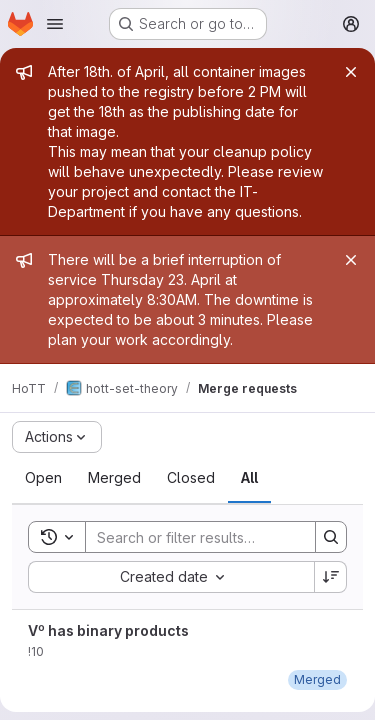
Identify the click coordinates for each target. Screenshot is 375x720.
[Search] (217, 537)
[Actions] (57, 437)
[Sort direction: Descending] (331, 577)
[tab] (43, 478)
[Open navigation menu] (55, 24)
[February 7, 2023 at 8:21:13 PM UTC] (317, 679)
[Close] (351, 72)
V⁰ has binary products (108, 630)
